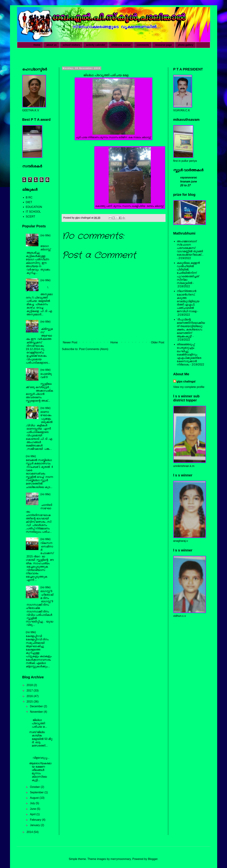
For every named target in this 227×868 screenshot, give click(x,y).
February (36, 820)
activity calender (96, 45)
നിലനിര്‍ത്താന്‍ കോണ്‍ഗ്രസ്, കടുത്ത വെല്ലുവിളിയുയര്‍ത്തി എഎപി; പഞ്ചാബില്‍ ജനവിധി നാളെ (188, 301)
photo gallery (186, 45)
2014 (30, 832)
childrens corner (121, 45)
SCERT (31, 217)
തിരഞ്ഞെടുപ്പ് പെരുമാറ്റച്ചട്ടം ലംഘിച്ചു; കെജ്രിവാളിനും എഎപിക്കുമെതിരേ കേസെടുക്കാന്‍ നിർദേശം (189, 354)
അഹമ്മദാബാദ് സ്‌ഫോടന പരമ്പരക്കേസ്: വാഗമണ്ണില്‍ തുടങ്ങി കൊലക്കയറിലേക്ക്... (190, 248)
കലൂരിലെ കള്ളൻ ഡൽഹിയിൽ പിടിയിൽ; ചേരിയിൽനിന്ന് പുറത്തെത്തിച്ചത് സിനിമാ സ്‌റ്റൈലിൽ (188, 273)
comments (143, 45)
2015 (30, 702)
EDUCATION (34, 207)
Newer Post (70, 342)
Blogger (153, 859)
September (37, 792)
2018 (30, 685)
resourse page (163, 45)
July (33, 803)
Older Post (158, 342)
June (33, 809)
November (37, 712)
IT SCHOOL (33, 212)
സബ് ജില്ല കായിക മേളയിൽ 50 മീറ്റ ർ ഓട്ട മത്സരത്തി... (41, 739)
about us (51, 45)
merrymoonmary (121, 859)
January (35, 825)
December (37, 706)
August (35, 798)
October (35, 787)
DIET (29, 202)
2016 (30, 696)
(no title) (45, 235)
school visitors (71, 45)
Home (37, 45)
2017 (30, 691)
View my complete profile (189, 387)
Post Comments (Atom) (94, 349)
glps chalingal (186, 382)
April (33, 814)
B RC (29, 197)
